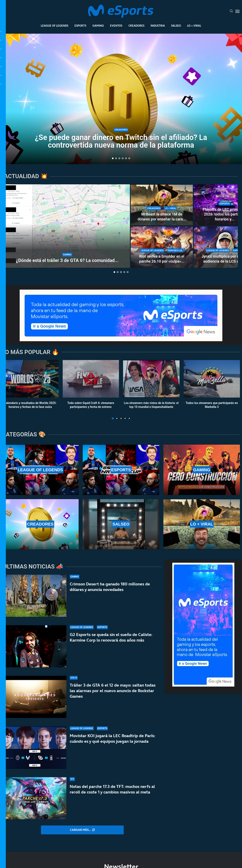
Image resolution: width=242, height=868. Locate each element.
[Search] (231, 11)
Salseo (176, 26)
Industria (158, 26)
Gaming (98, 26)
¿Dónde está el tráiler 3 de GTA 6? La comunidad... (67, 260)
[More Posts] (82, 830)
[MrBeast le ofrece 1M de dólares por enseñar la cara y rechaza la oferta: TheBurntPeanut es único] (162, 205)
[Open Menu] (237, 11)
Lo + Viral (194, 26)
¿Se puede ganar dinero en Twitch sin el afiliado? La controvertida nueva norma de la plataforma (121, 142)
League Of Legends (55, 26)
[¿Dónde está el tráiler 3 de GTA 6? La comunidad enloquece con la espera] (67, 226)
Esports (80, 26)
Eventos (116, 26)
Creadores (136, 26)
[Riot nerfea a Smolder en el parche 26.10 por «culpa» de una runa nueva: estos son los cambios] (162, 247)
